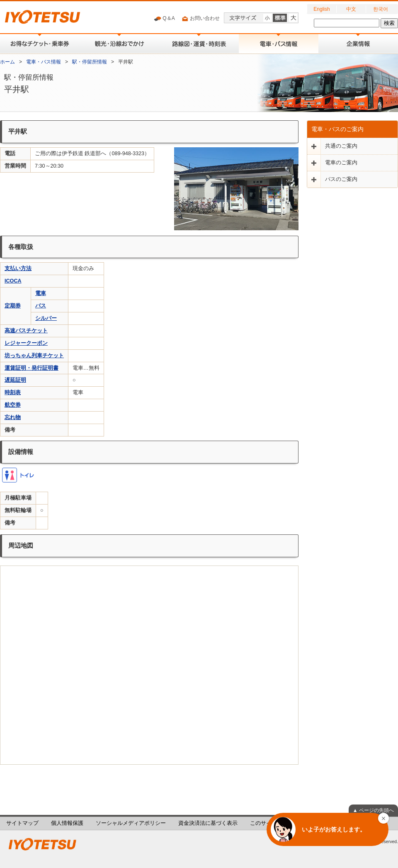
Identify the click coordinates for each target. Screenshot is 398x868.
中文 (351, 9)
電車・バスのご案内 (337, 129)
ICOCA (13, 281)
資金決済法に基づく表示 (208, 823)
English (322, 9)
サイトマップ (22, 823)
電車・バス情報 (44, 62)
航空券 (13, 405)
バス (41, 306)
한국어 (381, 9)
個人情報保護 (67, 823)
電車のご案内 (341, 163)
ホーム (7, 62)
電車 (41, 293)
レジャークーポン (26, 343)
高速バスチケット (26, 331)
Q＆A (164, 19)
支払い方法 (18, 268)
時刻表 (13, 393)
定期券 (13, 306)
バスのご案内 (341, 179)
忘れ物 (13, 417)
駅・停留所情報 (90, 62)
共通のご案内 (341, 146)
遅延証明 (15, 380)
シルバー (46, 318)
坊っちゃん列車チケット (34, 356)
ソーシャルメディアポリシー (131, 823)
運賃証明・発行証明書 (32, 368)
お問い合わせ (200, 19)
